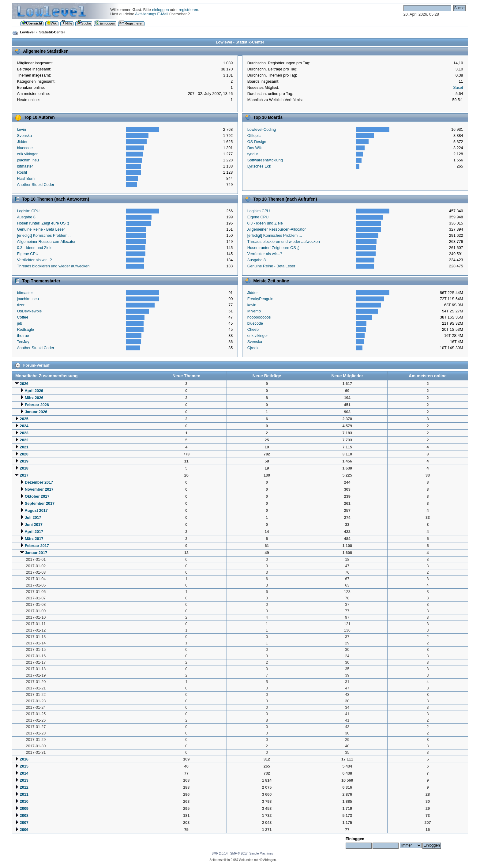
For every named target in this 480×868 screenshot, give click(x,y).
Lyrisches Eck (259, 166)
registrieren (188, 10)
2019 (24, 461)
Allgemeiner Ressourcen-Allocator (46, 242)
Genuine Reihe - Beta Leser (41, 229)
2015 (24, 766)
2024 (24, 426)
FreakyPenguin (260, 299)
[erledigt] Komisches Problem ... (44, 236)
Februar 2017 (37, 546)
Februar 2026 (37, 405)
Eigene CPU (28, 254)
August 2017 (36, 511)
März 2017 (34, 539)
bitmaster (25, 166)
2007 (24, 823)
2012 (24, 787)
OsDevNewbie (29, 311)
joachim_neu (28, 160)
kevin (21, 130)
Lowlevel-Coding (262, 130)
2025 (24, 419)
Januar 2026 (36, 412)
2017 (24, 475)
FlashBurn (26, 179)
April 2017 (34, 532)
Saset (458, 88)
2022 (24, 440)
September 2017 (40, 504)
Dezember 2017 (39, 482)
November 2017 (39, 489)
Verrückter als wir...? (34, 260)
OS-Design (257, 142)
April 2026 (34, 391)
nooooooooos (259, 317)
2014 (24, 773)
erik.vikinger (27, 154)
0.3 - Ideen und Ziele (35, 248)
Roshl (22, 172)
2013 (24, 780)
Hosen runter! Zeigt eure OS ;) (43, 223)
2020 (24, 454)
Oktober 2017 (37, 496)
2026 (24, 384)
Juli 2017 (33, 518)
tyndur (253, 154)
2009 (24, 809)
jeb (19, 323)
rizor (21, 305)
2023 (24, 433)
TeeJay (23, 342)
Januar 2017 (36, 553)
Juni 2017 (34, 525)
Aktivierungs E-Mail (152, 14)
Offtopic (254, 136)
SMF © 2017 (239, 853)
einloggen (161, 10)
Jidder (22, 142)
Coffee (22, 317)
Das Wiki (255, 148)
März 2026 (34, 398)
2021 (24, 447)
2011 (24, 794)
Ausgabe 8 (26, 217)
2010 (24, 802)
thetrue (23, 336)
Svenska (24, 136)
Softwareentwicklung (265, 160)
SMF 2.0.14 (219, 853)
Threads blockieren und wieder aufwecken (53, 266)
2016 (24, 759)
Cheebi (253, 330)
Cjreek (253, 348)
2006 (24, 830)
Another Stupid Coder (36, 185)
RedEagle (25, 330)
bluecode (25, 148)
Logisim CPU (28, 211)
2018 (24, 468)
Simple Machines (261, 853)
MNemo (254, 311)
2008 (24, 816)
